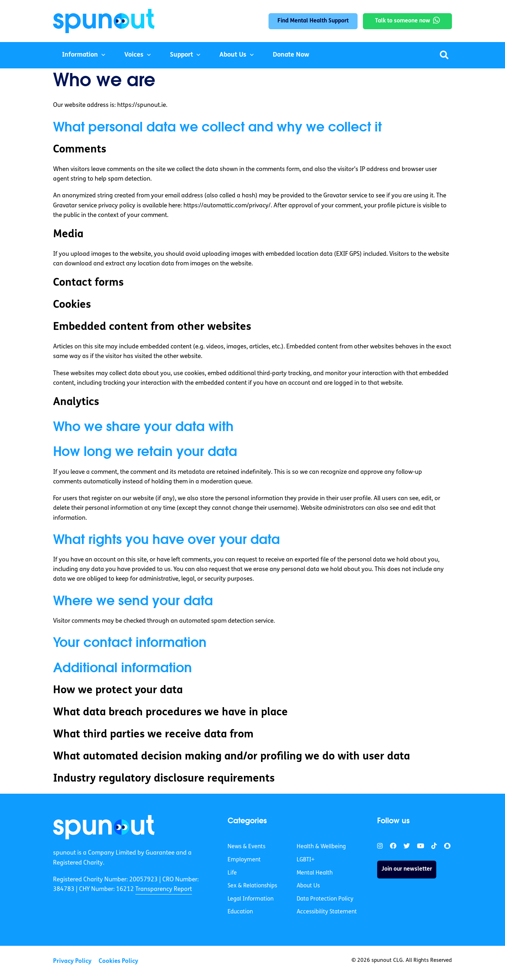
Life (232, 873)
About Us (233, 55)
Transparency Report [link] (164, 889)
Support (181, 55)
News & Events (246, 847)
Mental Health (315, 873)
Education (240, 912)
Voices (134, 55)
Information (80, 55)
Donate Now (291, 55)
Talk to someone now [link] (403, 21)
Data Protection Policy (325, 899)
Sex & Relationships (252, 886)
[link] (104, 827)
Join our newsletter (407, 869)
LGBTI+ (306, 860)
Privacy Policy (72, 961)
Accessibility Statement (327, 912)
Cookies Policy (118, 961)
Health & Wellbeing (321, 847)
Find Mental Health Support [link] (313, 21)
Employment (244, 860)
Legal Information (251, 899)
